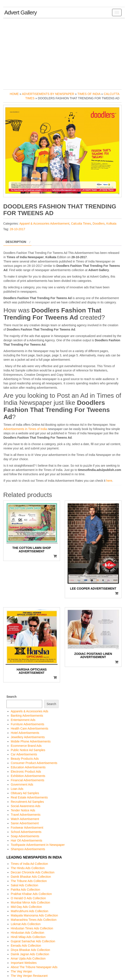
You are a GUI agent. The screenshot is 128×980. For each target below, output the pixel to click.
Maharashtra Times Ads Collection (34, 920)
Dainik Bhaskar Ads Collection (31, 877)
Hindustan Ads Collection (28, 933)
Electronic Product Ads (26, 772)
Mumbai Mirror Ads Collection (30, 902)
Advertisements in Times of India (25, 429)
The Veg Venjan (21, 971)
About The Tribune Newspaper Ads (34, 967)
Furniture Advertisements (28, 724)
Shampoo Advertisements (28, 849)
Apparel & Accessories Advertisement (44, 224)
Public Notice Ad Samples (28, 750)
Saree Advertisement (25, 823)
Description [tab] (16, 242)
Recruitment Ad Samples (27, 802)
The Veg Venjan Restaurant (29, 976)
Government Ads (22, 784)
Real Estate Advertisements (29, 797)
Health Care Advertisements (29, 728)
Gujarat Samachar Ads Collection (33, 941)
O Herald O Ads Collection (28, 898)
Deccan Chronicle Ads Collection (33, 872)
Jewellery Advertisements (28, 737)
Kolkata (111, 224)
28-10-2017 (17, 229)
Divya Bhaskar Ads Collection (30, 950)
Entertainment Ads (23, 720)
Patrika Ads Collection (25, 890)
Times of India (89, 94)
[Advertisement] (64, 53)
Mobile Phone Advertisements (31, 741)
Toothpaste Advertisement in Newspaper (38, 845)
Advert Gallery (21, 12)
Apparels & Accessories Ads (29, 711)
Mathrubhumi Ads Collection (29, 911)
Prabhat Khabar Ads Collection (31, 894)
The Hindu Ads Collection (28, 868)
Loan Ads (17, 789)
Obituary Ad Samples (25, 793)
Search (12, 697)
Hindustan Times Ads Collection (32, 928)
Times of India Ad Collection (29, 864)
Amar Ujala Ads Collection (28, 958)
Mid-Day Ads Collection (26, 907)
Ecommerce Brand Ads (26, 746)
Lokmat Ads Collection (26, 924)
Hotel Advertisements (25, 733)
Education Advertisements (28, 767)
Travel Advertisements (26, 815)
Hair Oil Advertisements (26, 840)
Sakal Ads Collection (25, 885)
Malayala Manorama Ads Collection (34, 915)
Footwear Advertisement (27, 828)
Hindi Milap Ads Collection (28, 937)
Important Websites (24, 963)
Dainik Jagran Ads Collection (30, 954)
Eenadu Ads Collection (26, 946)
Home (14, 94)
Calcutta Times (81, 224)
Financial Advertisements (28, 780)
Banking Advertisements (27, 716)
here (109, 481)
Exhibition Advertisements (28, 776)
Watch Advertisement (25, 819)
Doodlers (99, 224)
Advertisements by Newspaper (48, 94)
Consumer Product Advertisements (34, 763)
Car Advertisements (24, 754)
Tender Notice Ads (23, 810)
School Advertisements (26, 832)
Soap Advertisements (25, 836)
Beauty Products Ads (25, 759)
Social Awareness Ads (26, 806)
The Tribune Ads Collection (29, 881)
